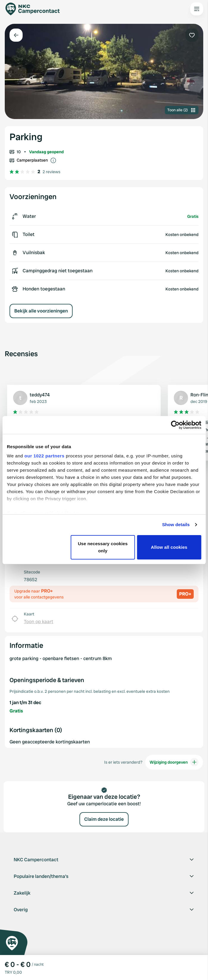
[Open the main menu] (197, 9)
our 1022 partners (44, 456)
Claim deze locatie (104, 819)
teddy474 (40, 395)
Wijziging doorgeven (174, 762)
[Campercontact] (36, 9)
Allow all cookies (169, 547)
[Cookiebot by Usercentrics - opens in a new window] (175, 425)
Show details (176, 525)
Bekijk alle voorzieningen (41, 311)
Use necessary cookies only (103, 547)
